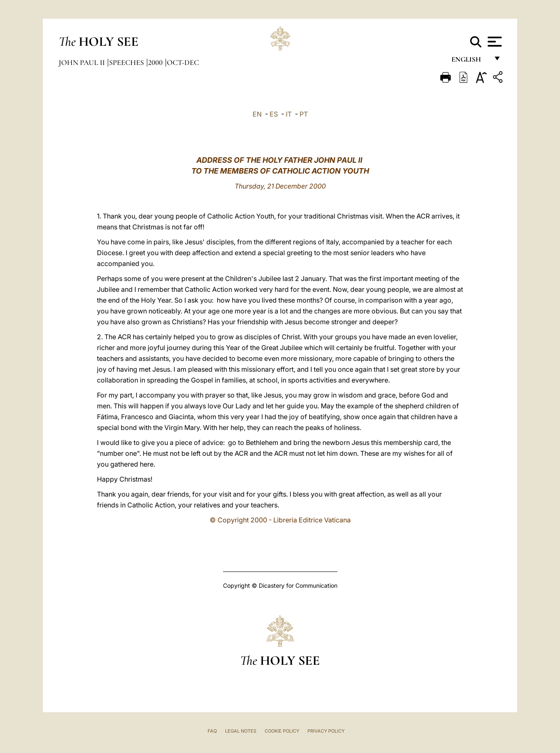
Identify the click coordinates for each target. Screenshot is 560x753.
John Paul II (83, 62)
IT (289, 114)
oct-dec (183, 62)
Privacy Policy (326, 731)
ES (274, 114)
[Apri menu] (494, 42)
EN (257, 114)
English (470, 61)
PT (304, 114)
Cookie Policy (282, 731)
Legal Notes (241, 731)
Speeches (127, 62)
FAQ (212, 731)
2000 (156, 62)
